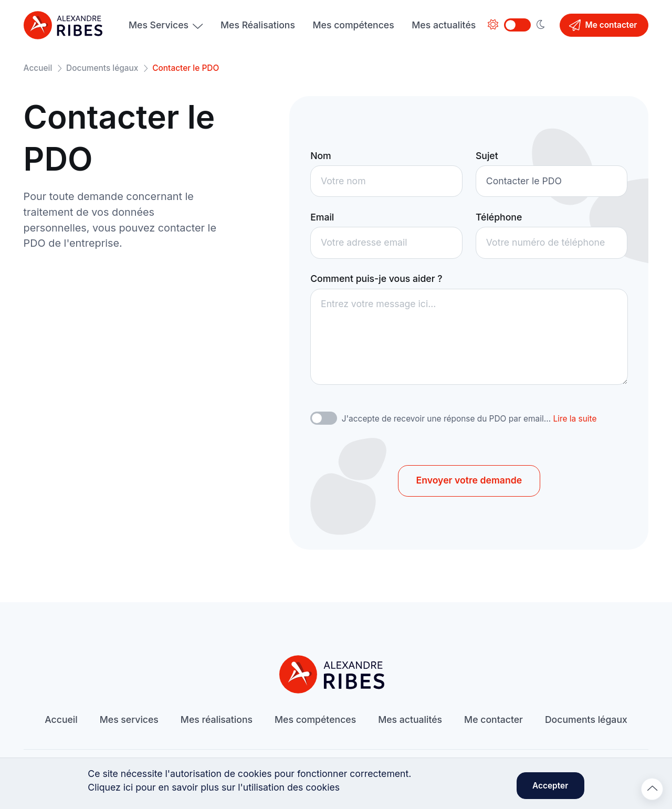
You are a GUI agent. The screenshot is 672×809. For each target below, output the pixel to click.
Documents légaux (102, 68)
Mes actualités (444, 25)
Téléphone (499, 217)
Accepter (550, 786)
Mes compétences (354, 25)
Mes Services (159, 25)
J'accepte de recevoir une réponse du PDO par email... (469, 419)
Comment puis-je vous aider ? (376, 279)
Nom (321, 156)
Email (322, 217)
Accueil (38, 68)
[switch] (324, 418)
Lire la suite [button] (575, 419)
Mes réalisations (217, 719)
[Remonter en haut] (652, 789)
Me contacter (603, 25)
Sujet (487, 156)
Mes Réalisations (258, 25)
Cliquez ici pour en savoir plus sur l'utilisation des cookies (214, 787)
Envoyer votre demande (469, 480)
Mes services (129, 719)
